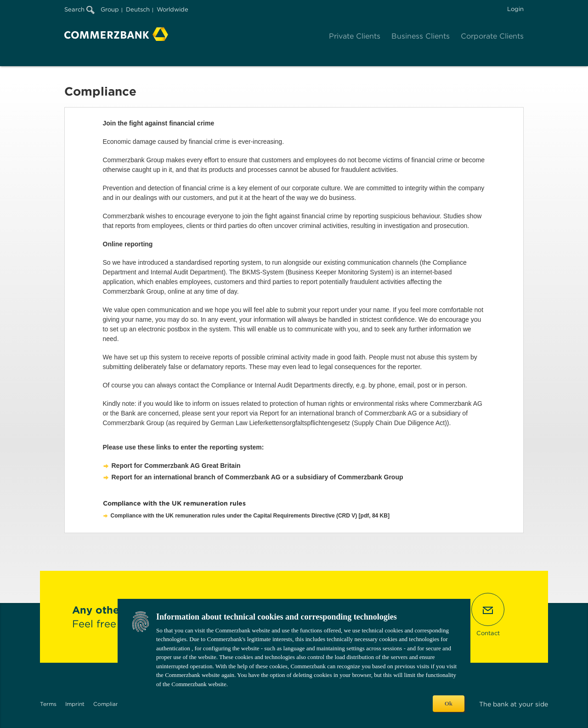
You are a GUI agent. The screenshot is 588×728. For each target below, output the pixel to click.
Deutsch (138, 9)
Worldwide (172, 9)
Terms (48, 704)
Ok (449, 703)
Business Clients (421, 36)
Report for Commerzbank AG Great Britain (176, 466)
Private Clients (355, 36)
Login (515, 9)
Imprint (75, 704)
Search (79, 9)
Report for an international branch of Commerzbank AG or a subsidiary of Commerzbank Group (257, 477)
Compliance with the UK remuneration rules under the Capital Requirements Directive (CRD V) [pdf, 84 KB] (250, 516)
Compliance (109, 704)
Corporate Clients (492, 36)
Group (110, 9)
